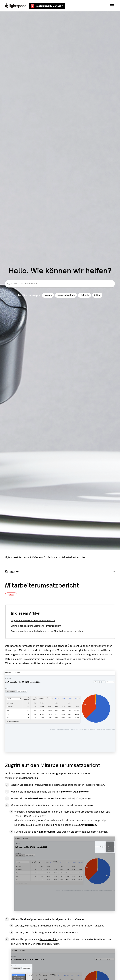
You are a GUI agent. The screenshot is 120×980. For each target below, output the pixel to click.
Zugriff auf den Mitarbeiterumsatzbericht (33, 621)
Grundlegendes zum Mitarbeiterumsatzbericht (36, 626)
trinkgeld (84, 295)
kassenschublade (66, 295)
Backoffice (94, 785)
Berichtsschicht (49, 939)
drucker (48, 295)
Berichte (52, 557)
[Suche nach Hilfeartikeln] (60, 284)
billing (97, 295)
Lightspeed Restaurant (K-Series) (24, 557)
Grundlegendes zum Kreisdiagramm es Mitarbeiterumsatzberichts (47, 631)
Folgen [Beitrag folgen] (11, 595)
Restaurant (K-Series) (47, 6)
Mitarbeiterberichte (73, 557)
